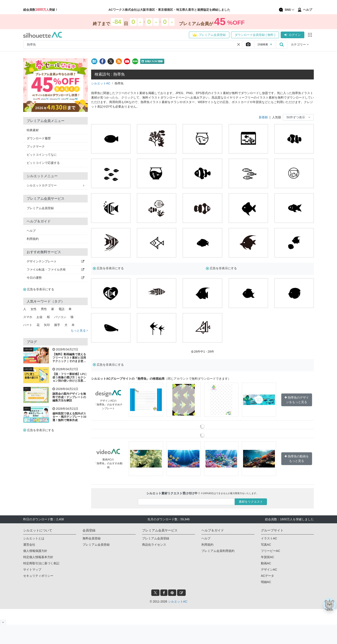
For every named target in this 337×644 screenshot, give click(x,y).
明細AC (266, 582)
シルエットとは (34, 538)
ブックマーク (36, 146)
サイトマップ (32, 569)
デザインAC (269, 569)
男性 (44, 309)
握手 (57, 325)
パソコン (60, 317)
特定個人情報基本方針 (38, 557)
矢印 (47, 325)
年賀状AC (267, 557)
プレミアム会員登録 (209, 35)
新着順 (263, 117)
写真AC (266, 545)
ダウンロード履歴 (39, 138)
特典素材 (33, 130)
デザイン (27, 389)
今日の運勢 (55, 278)
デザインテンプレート (55, 261)
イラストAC (269, 538)
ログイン (293, 35)
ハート (28, 325)
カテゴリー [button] (300, 44)
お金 (40, 317)
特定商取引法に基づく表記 (41, 563)
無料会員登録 (92, 538)
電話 (61, 309)
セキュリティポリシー (38, 576)
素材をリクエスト (251, 502)
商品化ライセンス (154, 545)
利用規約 (33, 239)
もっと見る (79, 330)
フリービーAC (270, 551)
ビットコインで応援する (43, 163)
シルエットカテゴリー (55, 185)
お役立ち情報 (28, 349)
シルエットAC (101, 83)
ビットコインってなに (42, 155)
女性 (34, 309)
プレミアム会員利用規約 (218, 551)
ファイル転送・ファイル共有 (55, 269)
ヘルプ (31, 231)
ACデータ (267, 576)
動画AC (266, 563)
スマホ (28, 317)
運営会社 (29, 545)
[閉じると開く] (3, 622)
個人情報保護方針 (35, 551)
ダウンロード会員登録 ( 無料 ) (255, 35)
